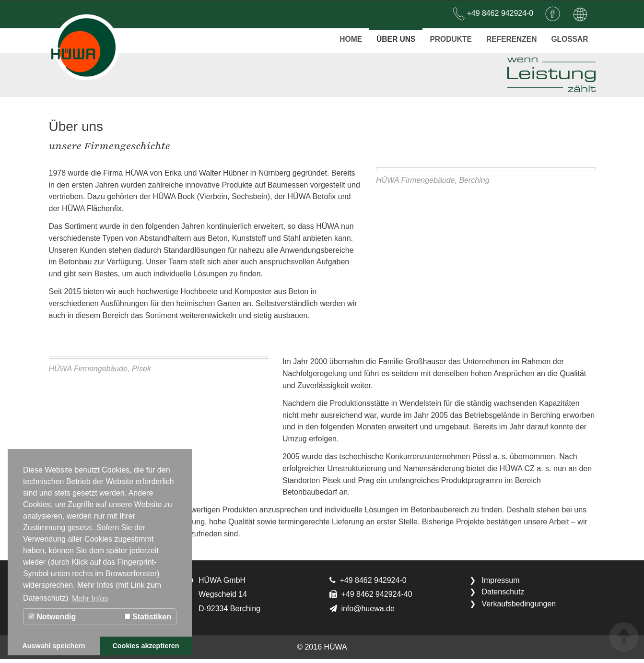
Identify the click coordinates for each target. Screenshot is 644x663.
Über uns (392, 36)
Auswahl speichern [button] (53, 646)
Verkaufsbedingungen (519, 608)
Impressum (500, 584)
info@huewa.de (368, 613)
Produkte (448, 36)
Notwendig (52, 617)
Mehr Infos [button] (90, 598)
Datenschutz (503, 596)
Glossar (569, 36)
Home (346, 36)
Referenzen (510, 36)
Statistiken (148, 617)
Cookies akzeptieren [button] (146, 646)
